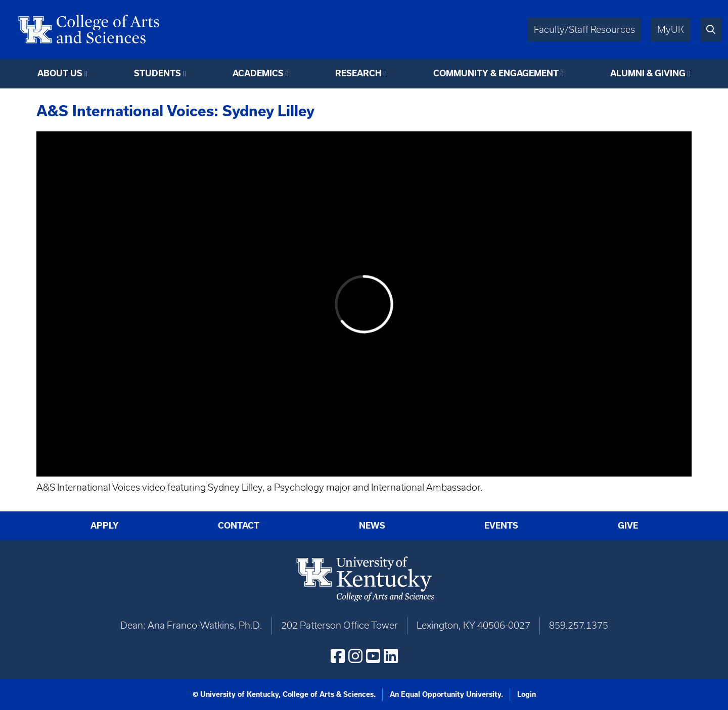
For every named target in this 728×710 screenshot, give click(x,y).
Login (527, 694)
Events (501, 526)
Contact (239, 526)
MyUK (671, 30)
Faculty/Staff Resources (584, 30)
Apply (105, 526)
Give (628, 526)
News (372, 526)
